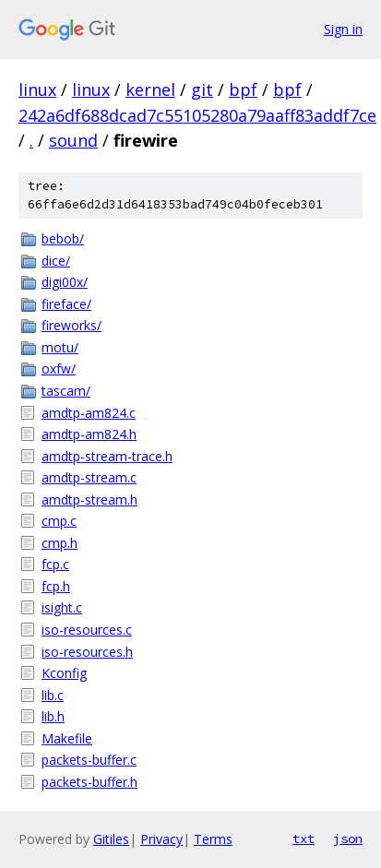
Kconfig (64, 673)
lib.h (53, 716)
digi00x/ (65, 282)
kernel (150, 89)
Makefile (67, 738)
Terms (213, 839)
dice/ (56, 261)
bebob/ (63, 238)
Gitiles (111, 839)
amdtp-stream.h (89, 499)
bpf (243, 89)
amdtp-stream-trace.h (107, 456)
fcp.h (56, 586)
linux (37, 89)
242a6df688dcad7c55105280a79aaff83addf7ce (197, 115)
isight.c (62, 607)
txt (304, 838)
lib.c (53, 695)
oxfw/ (59, 369)
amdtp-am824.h (89, 434)
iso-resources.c (87, 630)
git (202, 89)
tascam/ (66, 391)
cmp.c (59, 521)
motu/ (60, 347)
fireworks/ (71, 325)
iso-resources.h (87, 652)
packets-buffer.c (89, 760)
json (348, 838)
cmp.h (60, 543)
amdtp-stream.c (89, 477)
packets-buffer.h (89, 782)
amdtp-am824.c (89, 413)
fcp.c (55, 564)
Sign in (343, 29)
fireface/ (66, 304)
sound (73, 140)
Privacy (161, 839)
